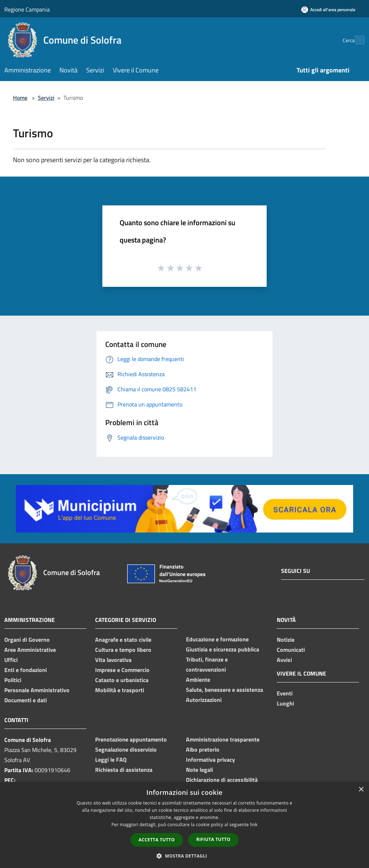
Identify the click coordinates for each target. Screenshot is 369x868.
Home (20, 98)
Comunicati (291, 650)
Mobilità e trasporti (120, 690)
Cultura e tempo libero (123, 650)
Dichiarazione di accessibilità (222, 780)
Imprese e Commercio (122, 670)
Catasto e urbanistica (122, 680)
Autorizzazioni (204, 700)
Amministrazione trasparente (223, 739)
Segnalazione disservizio (126, 749)
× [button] (361, 790)
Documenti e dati (26, 700)
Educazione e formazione (217, 639)
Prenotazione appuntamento (131, 739)
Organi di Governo (27, 640)
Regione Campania (27, 9)
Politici (13, 680)
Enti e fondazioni (26, 670)
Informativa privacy (210, 760)
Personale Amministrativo (37, 690)
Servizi (46, 98)
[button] (184, 856)
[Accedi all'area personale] (328, 10)
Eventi (285, 693)
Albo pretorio (203, 749)
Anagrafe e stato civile (123, 640)
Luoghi (285, 703)
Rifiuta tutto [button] (214, 839)
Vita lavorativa (113, 660)
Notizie (286, 640)
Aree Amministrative (30, 650)
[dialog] (184, 825)
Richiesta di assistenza (124, 770)
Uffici (11, 660)
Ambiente (198, 680)
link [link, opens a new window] (254, 825)
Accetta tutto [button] (157, 840)
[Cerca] (356, 40)
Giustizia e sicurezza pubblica (223, 649)
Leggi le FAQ (111, 760)
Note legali (199, 770)
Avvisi (284, 660)
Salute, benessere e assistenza (224, 690)
